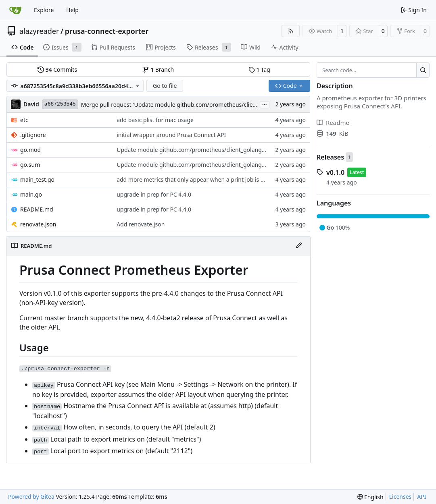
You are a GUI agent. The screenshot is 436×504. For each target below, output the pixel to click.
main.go (31, 194)
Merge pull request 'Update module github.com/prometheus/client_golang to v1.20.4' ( (196, 105)
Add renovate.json (141, 224)
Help (72, 10)
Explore (44, 10)
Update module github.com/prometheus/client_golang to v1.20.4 (203, 150)
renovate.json (38, 224)
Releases (330, 157)
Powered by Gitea (31, 497)
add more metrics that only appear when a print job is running (199, 179)
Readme (333, 122)
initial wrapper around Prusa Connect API (171, 135)
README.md (37, 209)
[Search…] (423, 70)
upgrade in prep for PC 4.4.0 (154, 194)
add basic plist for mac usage (155, 120)
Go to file (165, 86)
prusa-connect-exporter (107, 31)
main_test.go (37, 179)
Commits (57, 69)
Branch (159, 69)
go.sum (30, 165)
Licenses (401, 497)
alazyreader (39, 31)
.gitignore (33, 135)
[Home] (15, 10)
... (265, 104)
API (421, 497)
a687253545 (60, 104)
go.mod (30, 150)
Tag (259, 69)
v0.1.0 (335, 172)
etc (24, 120)
